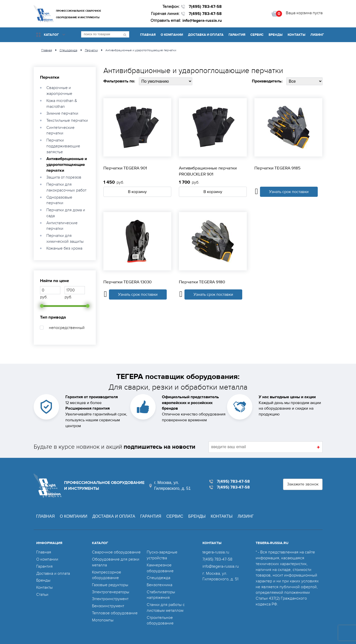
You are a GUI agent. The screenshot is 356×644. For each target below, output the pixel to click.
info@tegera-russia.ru (202, 21)
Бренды (276, 35)
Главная (148, 35)
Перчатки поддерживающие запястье (63, 146)
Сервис (257, 35)
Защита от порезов (64, 177)
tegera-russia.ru (216, 552)
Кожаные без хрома (64, 248)
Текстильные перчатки (67, 120)
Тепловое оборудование (115, 613)
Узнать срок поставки (289, 192)
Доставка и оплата (206, 35)
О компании (172, 35)
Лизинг (317, 35)
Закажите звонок (303, 484)
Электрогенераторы (111, 592)
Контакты (296, 35)
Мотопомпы (103, 620)
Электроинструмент (110, 599)
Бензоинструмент (108, 606)
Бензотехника (160, 585)
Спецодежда (158, 578)
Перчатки (50, 77)
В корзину (137, 192)
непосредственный (67, 328)
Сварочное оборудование (116, 552)
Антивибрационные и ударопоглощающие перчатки (67, 164)
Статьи (42, 595)
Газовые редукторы (110, 585)
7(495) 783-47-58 (205, 7)
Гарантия (237, 35)
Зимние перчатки (62, 113)
